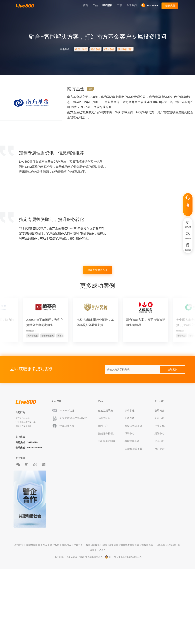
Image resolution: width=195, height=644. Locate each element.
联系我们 (160, 441)
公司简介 (160, 410)
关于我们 (131, 5)
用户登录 (160, 449)
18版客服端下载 (134, 449)
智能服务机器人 (107, 433)
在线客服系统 (106, 410)
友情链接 (19, 545)
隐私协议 (67, 545)
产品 (94, 5)
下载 (119, 5)
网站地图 (31, 545)
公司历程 (160, 418)
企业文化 (160, 426)
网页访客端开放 (134, 426)
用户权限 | (56, 545)
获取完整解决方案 (97, 270)
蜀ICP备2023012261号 (91, 557)
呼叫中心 (103, 426)
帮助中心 (130, 433)
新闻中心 (160, 433)
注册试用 (169, 6)
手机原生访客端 (107, 441)
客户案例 (107, 5)
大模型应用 (105, 418)
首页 (85, 5)
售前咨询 (21, 412)
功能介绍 (78, 545)
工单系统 (130, 418)
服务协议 (43, 545)
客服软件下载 (133, 441)
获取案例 (172, 370)
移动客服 (130, 410)
